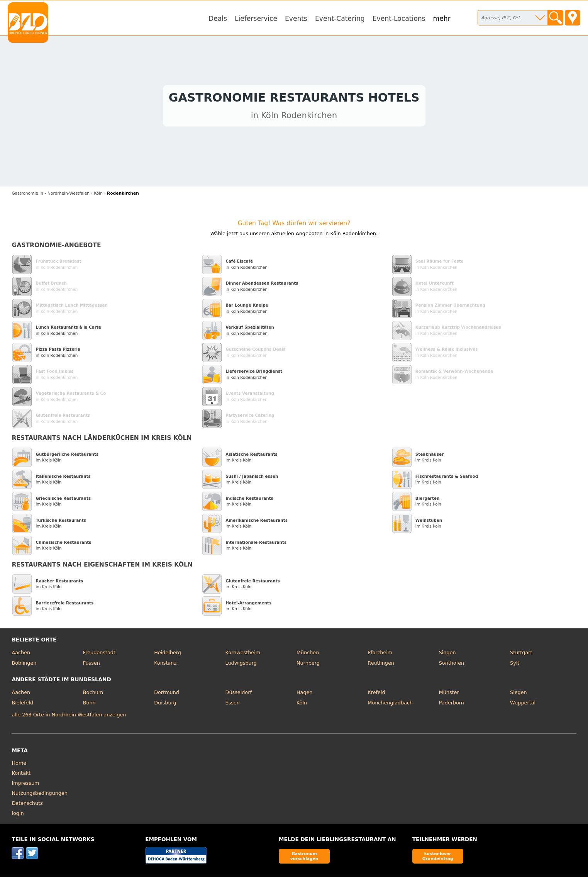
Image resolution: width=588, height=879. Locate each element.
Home (19, 765)
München (308, 654)
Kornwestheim (243, 654)
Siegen (519, 694)
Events (296, 19)
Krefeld (376, 694)
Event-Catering (340, 19)
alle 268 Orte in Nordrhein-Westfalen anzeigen (69, 717)
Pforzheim (380, 654)
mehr (442, 19)
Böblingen (24, 665)
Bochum (93, 694)
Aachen (21, 654)
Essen (233, 705)
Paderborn (452, 705)
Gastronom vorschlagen (304, 858)
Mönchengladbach (390, 705)
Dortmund (167, 694)
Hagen (305, 694)
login (18, 815)
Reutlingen (381, 665)
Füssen (92, 665)
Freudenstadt (99, 654)
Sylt (515, 665)
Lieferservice (256, 19)
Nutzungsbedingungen (40, 795)
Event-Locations (399, 19)
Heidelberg (168, 654)
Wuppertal (523, 705)
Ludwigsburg (241, 665)
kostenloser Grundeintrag (438, 858)
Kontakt (21, 775)
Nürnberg (308, 665)
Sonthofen (452, 665)
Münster (449, 694)
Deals (218, 19)
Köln (302, 705)
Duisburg (165, 705)
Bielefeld (22, 705)
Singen (447, 654)
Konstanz (165, 665)
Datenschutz (27, 805)
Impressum (25, 785)
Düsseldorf (239, 694)
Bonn (89, 705)
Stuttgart (521, 654)
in (27, 196)
